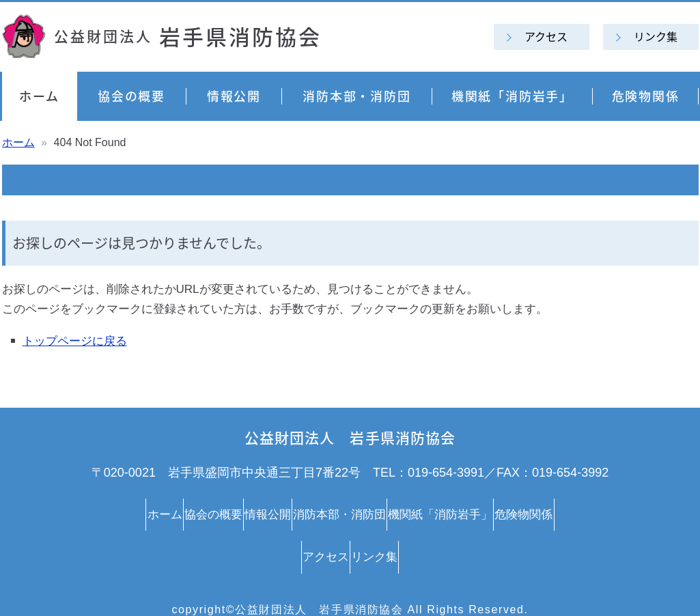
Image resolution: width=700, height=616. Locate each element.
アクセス (546, 36)
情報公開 (234, 96)
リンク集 (656, 36)
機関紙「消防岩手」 (512, 96)
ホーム (39, 96)
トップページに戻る (75, 341)
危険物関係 (646, 96)
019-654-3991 (446, 473)
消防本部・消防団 (356, 96)
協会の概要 (131, 96)
